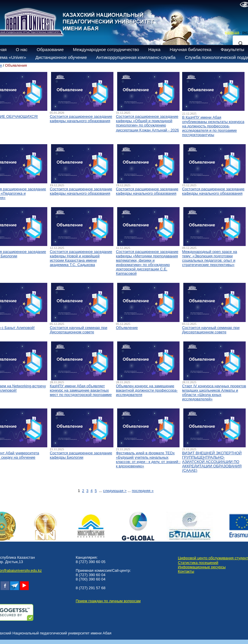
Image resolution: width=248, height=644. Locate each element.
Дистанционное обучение (61, 57)
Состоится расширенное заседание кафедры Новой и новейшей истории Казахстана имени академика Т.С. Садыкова (81, 258)
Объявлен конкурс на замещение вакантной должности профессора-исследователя (147, 390)
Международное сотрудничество (106, 49)
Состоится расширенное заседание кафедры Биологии (81, 455)
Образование (50, 49)
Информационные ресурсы (202, 567)
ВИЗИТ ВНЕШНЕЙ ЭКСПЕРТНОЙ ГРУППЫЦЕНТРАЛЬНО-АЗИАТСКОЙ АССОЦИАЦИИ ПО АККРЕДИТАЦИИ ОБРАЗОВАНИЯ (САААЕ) (212, 462)
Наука (154, 49)
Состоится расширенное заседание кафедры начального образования (81, 119)
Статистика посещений (198, 563)
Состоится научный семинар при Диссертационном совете (79, 330)
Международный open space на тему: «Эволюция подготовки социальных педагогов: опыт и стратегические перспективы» (210, 258)
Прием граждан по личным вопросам (108, 601)
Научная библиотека (191, 49)
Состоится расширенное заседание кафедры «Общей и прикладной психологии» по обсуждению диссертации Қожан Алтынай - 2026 (147, 123)
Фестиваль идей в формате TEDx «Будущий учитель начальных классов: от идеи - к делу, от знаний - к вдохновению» (148, 460)
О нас (22, 49)
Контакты (186, 571)
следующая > (115, 491)
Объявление (127, 328)
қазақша (232, 32)
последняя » (143, 491)
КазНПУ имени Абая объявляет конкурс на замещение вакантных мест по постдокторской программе (81, 390)
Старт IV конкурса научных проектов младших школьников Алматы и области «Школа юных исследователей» (214, 392)
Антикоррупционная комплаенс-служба (136, 57)
